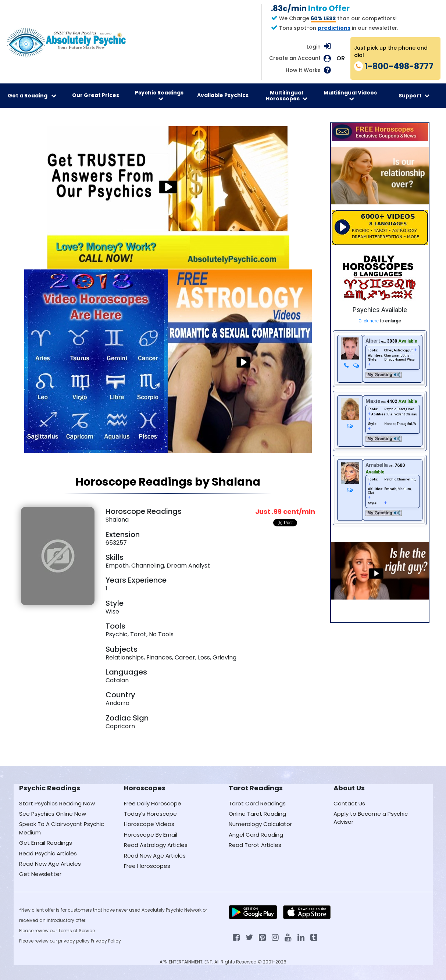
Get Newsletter (40, 874)
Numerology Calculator (260, 824)
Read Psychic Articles (48, 853)
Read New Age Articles (50, 864)
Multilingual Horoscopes (287, 96)
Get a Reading (32, 96)
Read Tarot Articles (255, 845)
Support (414, 96)
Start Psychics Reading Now (57, 803)
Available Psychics (223, 95)
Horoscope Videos (149, 824)
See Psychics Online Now (53, 814)
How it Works (303, 70)
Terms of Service (76, 931)
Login (314, 47)
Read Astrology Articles (156, 845)
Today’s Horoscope (150, 814)
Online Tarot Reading (257, 814)
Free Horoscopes (147, 866)
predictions (334, 28)
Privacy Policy (106, 941)
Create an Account (295, 58)
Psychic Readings (159, 95)
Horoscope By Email (151, 835)
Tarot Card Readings (257, 803)
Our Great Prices (96, 95)
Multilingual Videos (350, 95)
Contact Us (349, 803)
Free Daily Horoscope (153, 803)
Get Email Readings (46, 843)
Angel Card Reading (256, 835)
